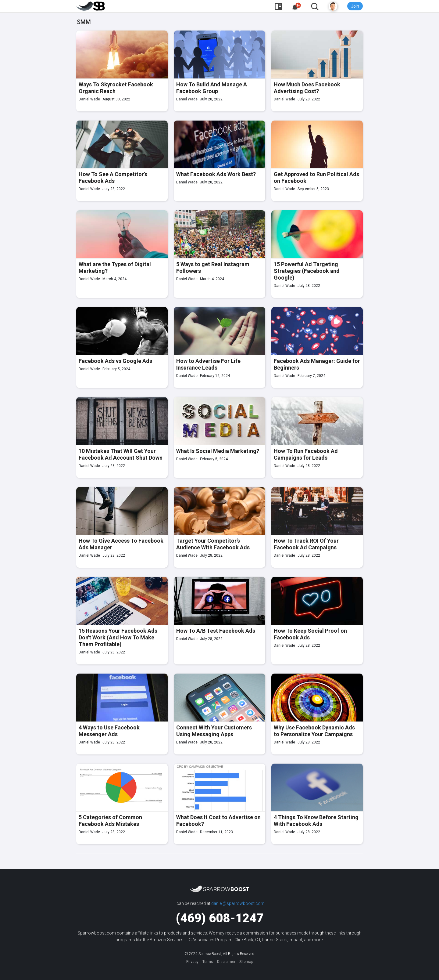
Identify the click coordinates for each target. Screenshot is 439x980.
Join (355, 6)
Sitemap (246, 962)
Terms (208, 962)
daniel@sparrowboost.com (238, 903)
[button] (297, 7)
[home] (91, 6)
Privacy (192, 962)
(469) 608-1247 (220, 918)
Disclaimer (226, 962)
